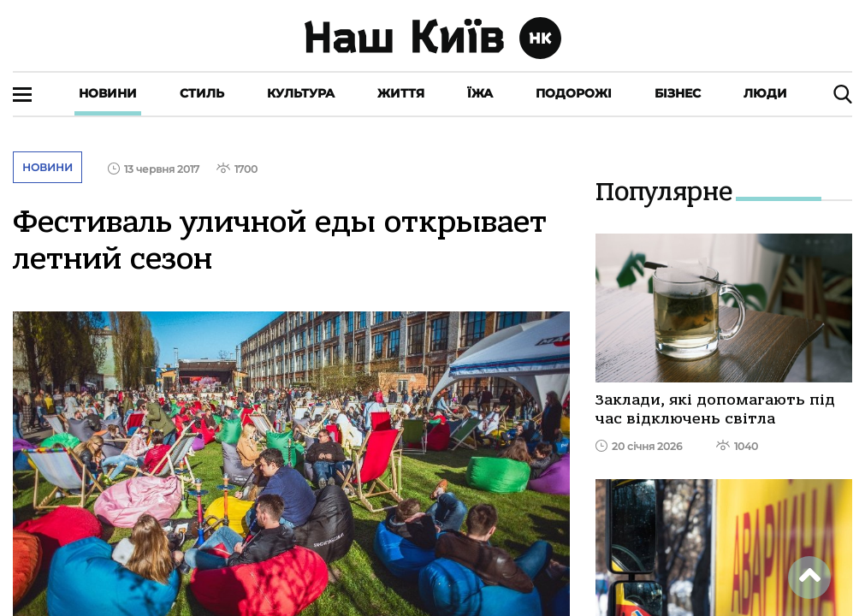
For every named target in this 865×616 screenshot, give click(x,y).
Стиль (202, 93)
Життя (401, 93)
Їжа (480, 93)
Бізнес (678, 93)
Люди (765, 93)
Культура (301, 93)
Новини (108, 93)
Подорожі (574, 93)
